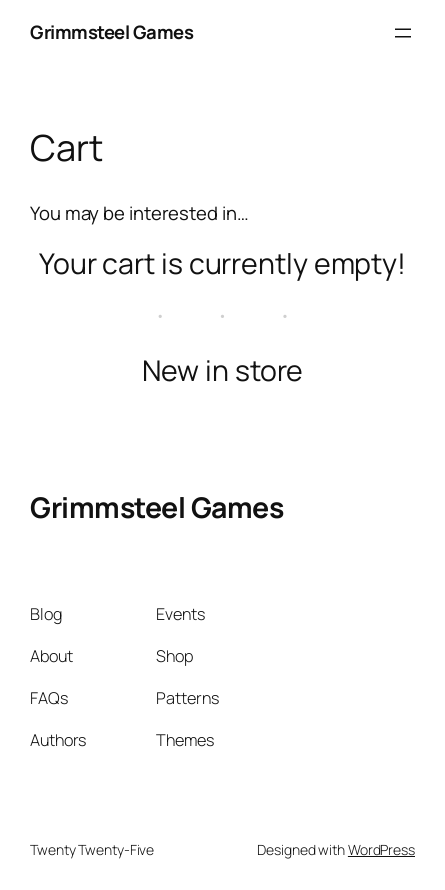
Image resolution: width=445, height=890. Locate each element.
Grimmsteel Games (111, 32)
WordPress (381, 849)
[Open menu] (403, 33)
